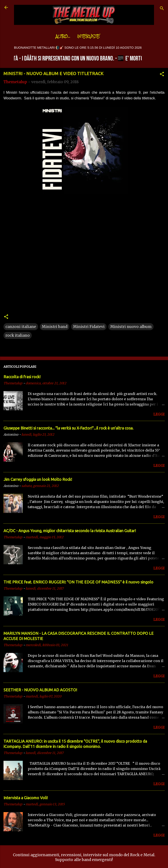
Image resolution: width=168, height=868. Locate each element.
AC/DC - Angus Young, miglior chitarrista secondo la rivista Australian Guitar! (70, 531)
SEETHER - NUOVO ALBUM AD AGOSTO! (40, 690)
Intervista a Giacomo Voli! (26, 798)
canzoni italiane (21, 327)
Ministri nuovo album (131, 327)
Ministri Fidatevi (89, 327)
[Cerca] (162, 9)
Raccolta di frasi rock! (22, 377)
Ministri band (55, 327)
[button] (162, 75)
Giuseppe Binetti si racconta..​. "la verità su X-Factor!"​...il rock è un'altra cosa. (68, 428)
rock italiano (18, 335)
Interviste (78, 36)
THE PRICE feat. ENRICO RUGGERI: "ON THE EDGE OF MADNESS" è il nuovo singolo (78, 582)
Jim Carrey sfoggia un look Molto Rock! (38, 479)
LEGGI (159, 414)
